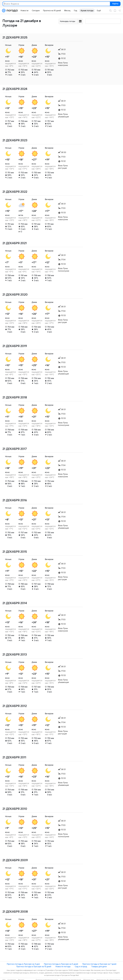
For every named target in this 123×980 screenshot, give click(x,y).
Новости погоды (63, 966)
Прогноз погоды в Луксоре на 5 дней (61, 964)
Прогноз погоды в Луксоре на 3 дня (23, 964)
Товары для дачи (99, 966)
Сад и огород (81, 966)
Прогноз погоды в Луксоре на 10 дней (34, 966)
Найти (115, 4)
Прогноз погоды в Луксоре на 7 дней (99, 964)
